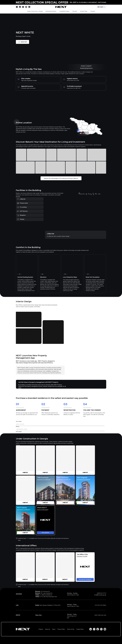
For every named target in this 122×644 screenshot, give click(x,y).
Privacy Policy (61, 629)
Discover (75, 11)
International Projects (51, 11)
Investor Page (84, 11)
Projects (41, 629)
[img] (25, 460)
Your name (19, 421)
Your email (19, 432)
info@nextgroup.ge (100, 595)
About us (48, 629)
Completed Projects (64, 11)
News (54, 629)
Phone (18, 427)
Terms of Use (71, 629)
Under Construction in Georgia (35, 11)
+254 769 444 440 (100, 615)
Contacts (93, 11)
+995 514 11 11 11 (101, 593)
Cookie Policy (80, 629)
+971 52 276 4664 (100, 605)
